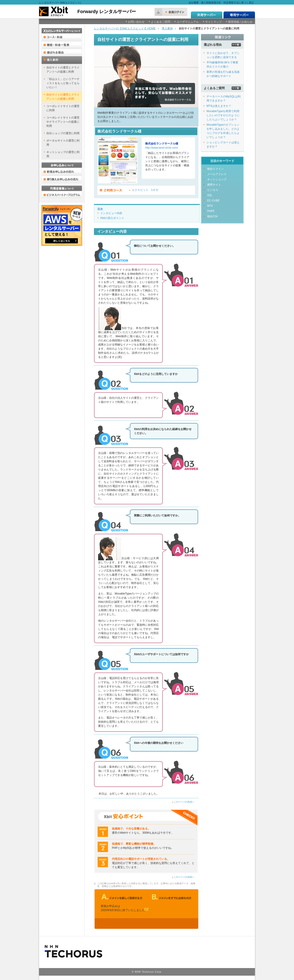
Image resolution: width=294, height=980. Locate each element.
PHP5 (211, 211)
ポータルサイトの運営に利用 (63, 143)
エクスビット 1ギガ (145, 190)
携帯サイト (214, 185)
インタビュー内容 (111, 213)
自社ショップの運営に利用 (63, 133)
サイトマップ (213, 22)
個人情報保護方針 (211, 3)
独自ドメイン (215, 169)
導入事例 (167, 28)
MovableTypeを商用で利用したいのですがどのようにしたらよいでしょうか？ (223, 115)
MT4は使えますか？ (219, 106)
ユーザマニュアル (188, 22)
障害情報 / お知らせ (240, 22)
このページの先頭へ (184, 802)
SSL (210, 195)
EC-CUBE (213, 201)
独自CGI (212, 216)
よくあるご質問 (161, 22)
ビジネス (213, 190)
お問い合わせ (136, 22)
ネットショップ (217, 179)
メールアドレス (217, 174)
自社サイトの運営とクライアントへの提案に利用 (63, 70)
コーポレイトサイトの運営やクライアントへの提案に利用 (63, 122)
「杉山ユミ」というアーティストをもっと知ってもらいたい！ (63, 83)
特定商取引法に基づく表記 (239, 3)
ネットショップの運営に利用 (63, 154)
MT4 (210, 206)
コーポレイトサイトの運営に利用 (63, 108)
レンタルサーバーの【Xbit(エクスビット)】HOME (125, 28)
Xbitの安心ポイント (112, 218)
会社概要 (194, 3)
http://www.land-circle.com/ (162, 148)
